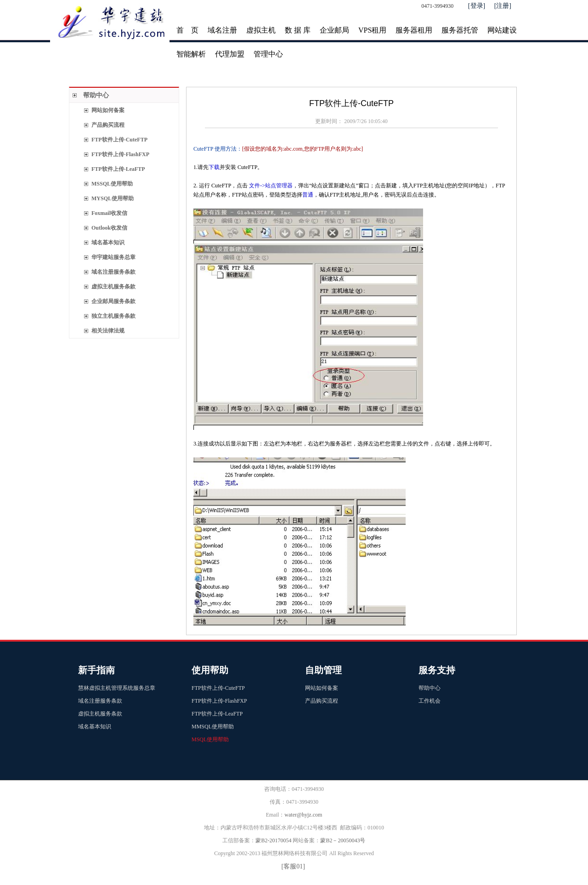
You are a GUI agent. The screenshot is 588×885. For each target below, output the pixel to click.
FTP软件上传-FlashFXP (120, 154)
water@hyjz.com (303, 815)
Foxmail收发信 (109, 213)
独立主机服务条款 (113, 316)
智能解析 (191, 54)
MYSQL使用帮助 (113, 198)
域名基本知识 (108, 242)
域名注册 (222, 30)
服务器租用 (414, 30)
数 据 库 (298, 30)
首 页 (187, 30)
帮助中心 (96, 95)
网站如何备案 (108, 110)
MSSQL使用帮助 (112, 184)
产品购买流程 (108, 125)
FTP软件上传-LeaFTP (118, 169)
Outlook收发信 (109, 228)
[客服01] (293, 866)
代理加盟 (230, 54)
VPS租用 (372, 30)
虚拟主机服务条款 (114, 287)
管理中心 (268, 54)
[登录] (477, 6)
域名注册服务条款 (113, 272)
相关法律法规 (108, 331)
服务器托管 (460, 30)
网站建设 (502, 30)
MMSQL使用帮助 (213, 727)
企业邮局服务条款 (113, 301)
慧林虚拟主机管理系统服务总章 (117, 688)
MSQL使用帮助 (210, 739)
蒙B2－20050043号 (343, 840)
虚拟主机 (261, 30)
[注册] (503, 6)
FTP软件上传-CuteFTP (119, 140)
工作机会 (430, 701)
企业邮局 (334, 30)
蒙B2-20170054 (273, 840)
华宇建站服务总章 (113, 257)
